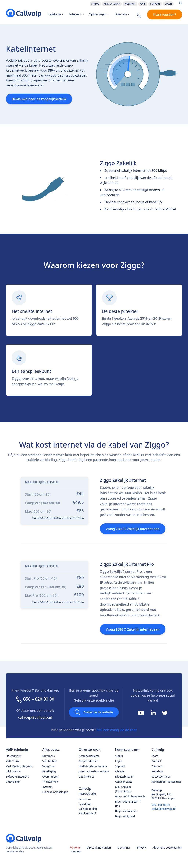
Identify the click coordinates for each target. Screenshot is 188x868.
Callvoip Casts (124, 782)
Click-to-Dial (13, 771)
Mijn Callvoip (112, 4)
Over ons (122, 14)
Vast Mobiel (49, 761)
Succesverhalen (161, 776)
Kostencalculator (89, 756)
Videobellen (13, 782)
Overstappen (50, 776)
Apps (143, 4)
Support (155, 4)
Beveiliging (49, 771)
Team (155, 756)
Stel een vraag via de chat (117, 730)
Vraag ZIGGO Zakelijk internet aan (133, 529)
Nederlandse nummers (93, 766)
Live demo (85, 804)
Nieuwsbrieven (124, 776)
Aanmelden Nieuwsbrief (166, 782)
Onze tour (85, 799)
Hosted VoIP (13, 756)
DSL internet (86, 776)
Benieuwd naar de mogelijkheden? (39, 99)
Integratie (48, 766)
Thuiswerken (50, 782)
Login (168, 4)
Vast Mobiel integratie (19, 766)
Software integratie (18, 776)
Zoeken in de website (94, 712)
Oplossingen (99, 14)
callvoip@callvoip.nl (35, 717)
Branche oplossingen (55, 792)
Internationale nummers (94, 771)
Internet (76, 14)
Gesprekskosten (89, 761)
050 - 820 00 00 (161, 805)
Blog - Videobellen (126, 811)
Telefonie (56, 14)
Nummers (48, 756)
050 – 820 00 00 (35, 699)
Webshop (130, 4)
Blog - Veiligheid (125, 816)
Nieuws (120, 771)
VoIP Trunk (13, 761)
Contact (156, 761)
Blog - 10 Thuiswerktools (130, 796)
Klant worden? (165, 15)
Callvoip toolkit (88, 809)
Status (95, 4)
